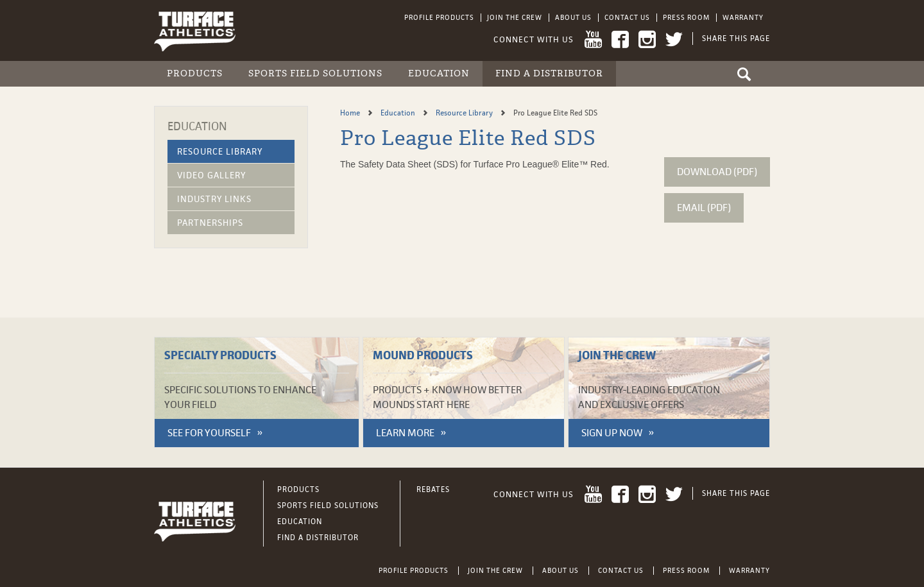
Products (195, 73)
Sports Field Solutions (315, 73)
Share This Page (736, 38)
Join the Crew (515, 17)
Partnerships (210, 223)
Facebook (620, 39)
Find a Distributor (549, 73)
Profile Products (439, 17)
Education (439, 73)
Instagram (647, 39)
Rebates (433, 489)
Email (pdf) (704, 208)
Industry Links (214, 199)
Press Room (686, 17)
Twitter (674, 39)
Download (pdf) (717, 172)
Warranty (743, 17)
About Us (573, 17)
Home (351, 113)
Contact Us (627, 17)
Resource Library (220, 151)
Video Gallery (211, 175)
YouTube (593, 39)
